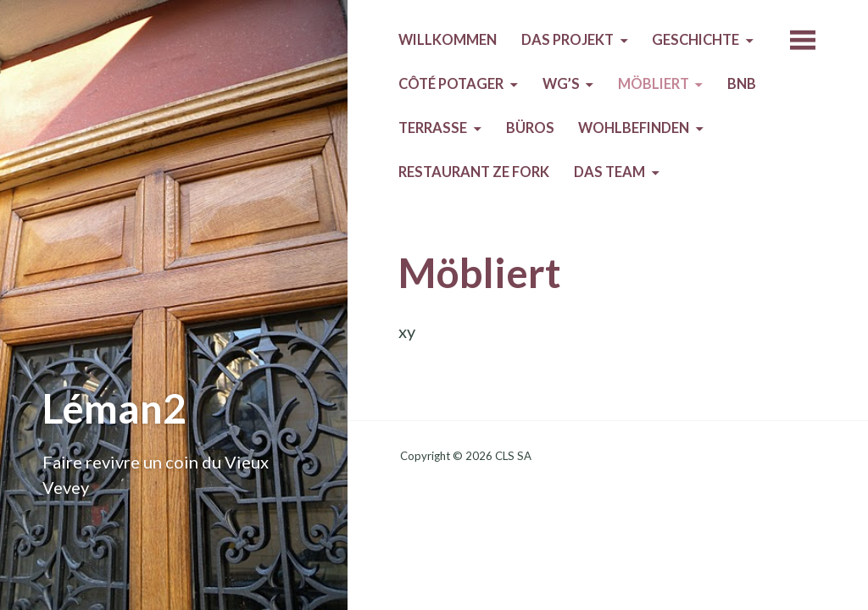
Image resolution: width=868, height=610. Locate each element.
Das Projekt (568, 40)
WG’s (561, 84)
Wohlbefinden (634, 128)
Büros (530, 128)
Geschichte (696, 40)
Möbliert (654, 84)
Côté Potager (451, 84)
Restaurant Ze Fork (474, 172)
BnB (742, 84)
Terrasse (433, 128)
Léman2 (114, 408)
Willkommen (448, 40)
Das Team (609, 172)
